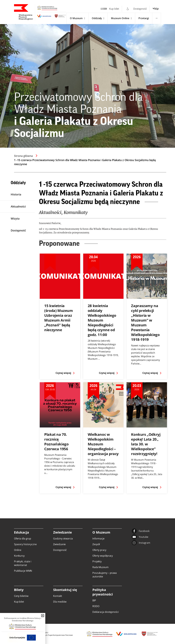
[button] (43, 616)
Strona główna (23, 156)
